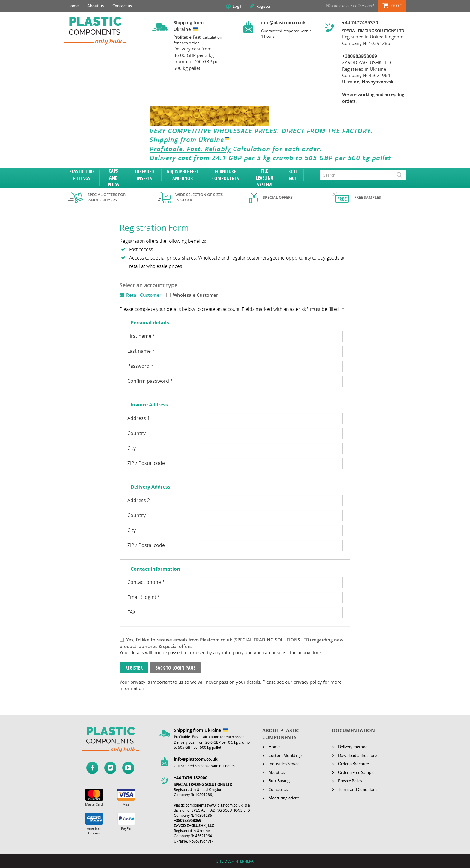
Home (73, 6)
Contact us (122, 6)
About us (95, 6)
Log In (238, 6)
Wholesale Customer (195, 295)
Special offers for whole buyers (107, 197)
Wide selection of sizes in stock (199, 197)
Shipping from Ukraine (191, 140)
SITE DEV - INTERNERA (235, 861)
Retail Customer (144, 295)
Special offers (278, 197)
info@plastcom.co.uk (283, 22)
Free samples (368, 197)
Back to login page (175, 668)
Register (263, 6)
